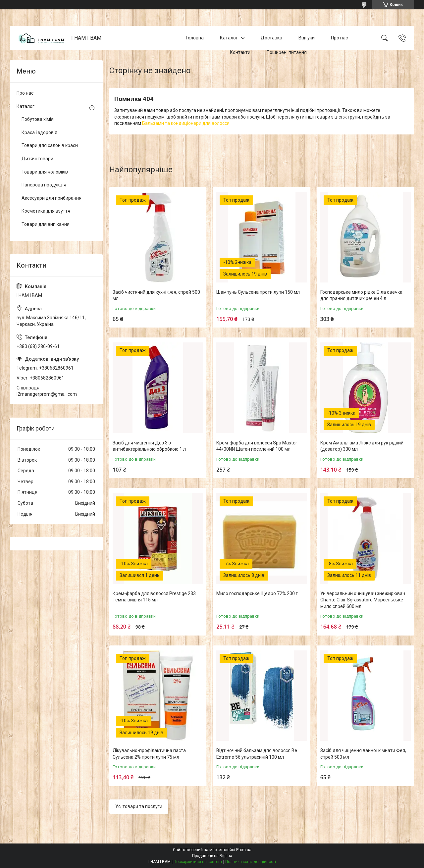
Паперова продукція (44, 185)
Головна (195, 38)
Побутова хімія (38, 119)
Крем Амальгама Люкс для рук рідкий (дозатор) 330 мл (362, 446)
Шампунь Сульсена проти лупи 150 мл (258, 292)
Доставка (271, 38)
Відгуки (307, 38)
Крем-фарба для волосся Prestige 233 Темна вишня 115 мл (154, 597)
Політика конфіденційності (251, 862)
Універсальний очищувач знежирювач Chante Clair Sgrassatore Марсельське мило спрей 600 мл (363, 600)
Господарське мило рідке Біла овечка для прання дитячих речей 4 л (361, 295)
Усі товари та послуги (139, 806)
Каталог (229, 38)
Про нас (339, 38)
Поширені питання (287, 52)
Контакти (240, 52)
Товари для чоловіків (45, 172)
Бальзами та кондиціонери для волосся (186, 123)
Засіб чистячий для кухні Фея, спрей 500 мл (156, 295)
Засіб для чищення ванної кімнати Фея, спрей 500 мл (363, 754)
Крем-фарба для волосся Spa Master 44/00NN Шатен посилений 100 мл (257, 446)
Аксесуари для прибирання (52, 198)
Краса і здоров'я (39, 132)
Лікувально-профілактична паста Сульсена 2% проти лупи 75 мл (149, 754)
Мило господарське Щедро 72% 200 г (257, 593)
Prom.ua (244, 850)
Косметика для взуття (46, 211)
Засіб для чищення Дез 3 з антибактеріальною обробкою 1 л (149, 446)
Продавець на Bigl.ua (212, 856)
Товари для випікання (46, 224)
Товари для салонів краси (50, 145)
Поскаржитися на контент (198, 862)
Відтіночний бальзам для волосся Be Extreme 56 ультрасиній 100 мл (257, 754)
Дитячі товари (37, 159)
